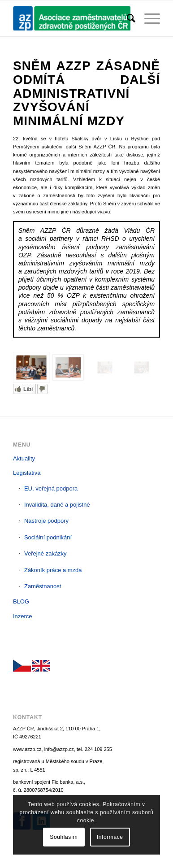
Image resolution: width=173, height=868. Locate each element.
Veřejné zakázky (45, 553)
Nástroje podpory (46, 521)
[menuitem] (127, 18)
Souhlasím (64, 837)
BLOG (21, 601)
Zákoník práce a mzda (53, 570)
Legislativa (27, 473)
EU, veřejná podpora (51, 488)
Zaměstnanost (43, 586)
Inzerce (23, 616)
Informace (110, 837)
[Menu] (148, 18)
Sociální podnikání (48, 537)
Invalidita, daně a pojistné (57, 505)
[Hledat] (127, 18)
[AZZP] (72, 18)
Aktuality (24, 458)
